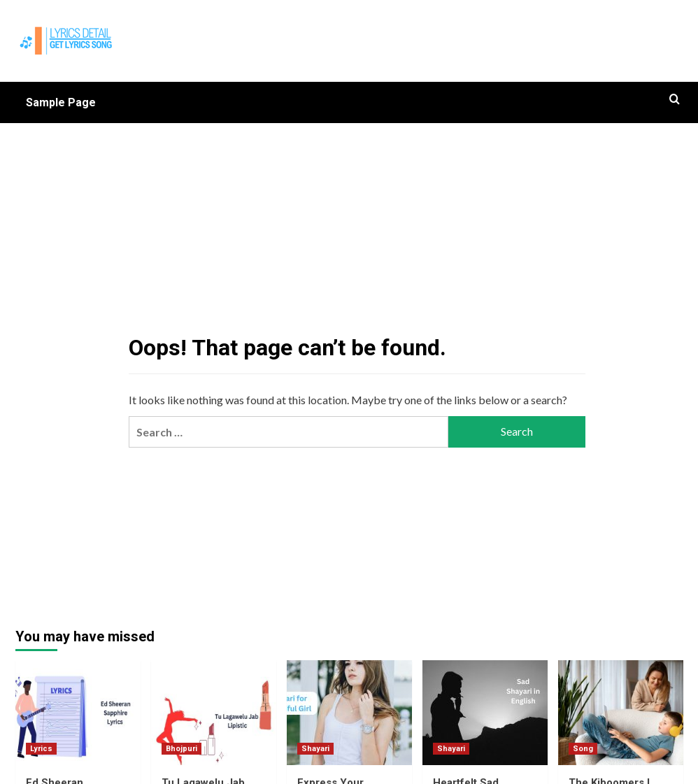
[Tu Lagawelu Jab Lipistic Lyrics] (214, 713)
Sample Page (61, 102)
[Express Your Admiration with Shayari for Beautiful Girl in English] (349, 713)
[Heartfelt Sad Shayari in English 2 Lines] (485, 713)
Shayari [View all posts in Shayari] (315, 749)
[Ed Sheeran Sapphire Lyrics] (78, 713)
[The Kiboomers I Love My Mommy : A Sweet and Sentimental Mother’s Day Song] (621, 713)
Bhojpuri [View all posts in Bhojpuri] (181, 749)
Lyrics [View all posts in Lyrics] (41, 749)
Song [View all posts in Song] (583, 749)
